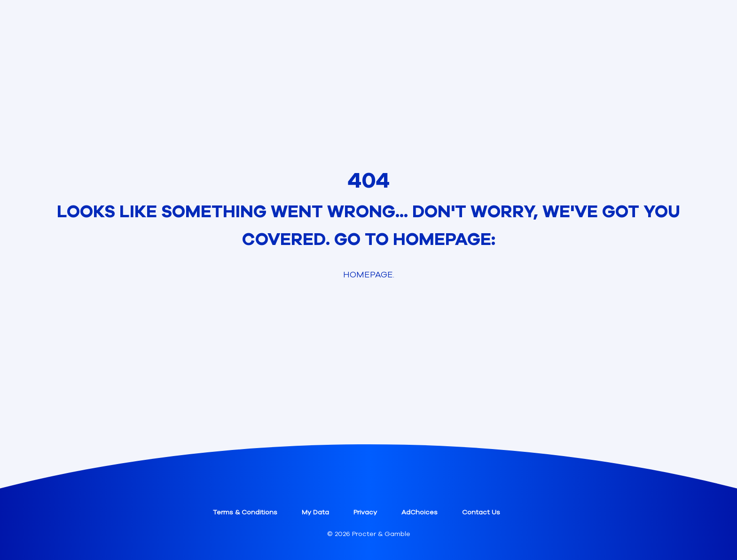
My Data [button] (315, 512)
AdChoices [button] (419, 512)
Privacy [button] (365, 512)
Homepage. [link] (369, 275)
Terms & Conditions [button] (245, 512)
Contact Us (481, 512)
